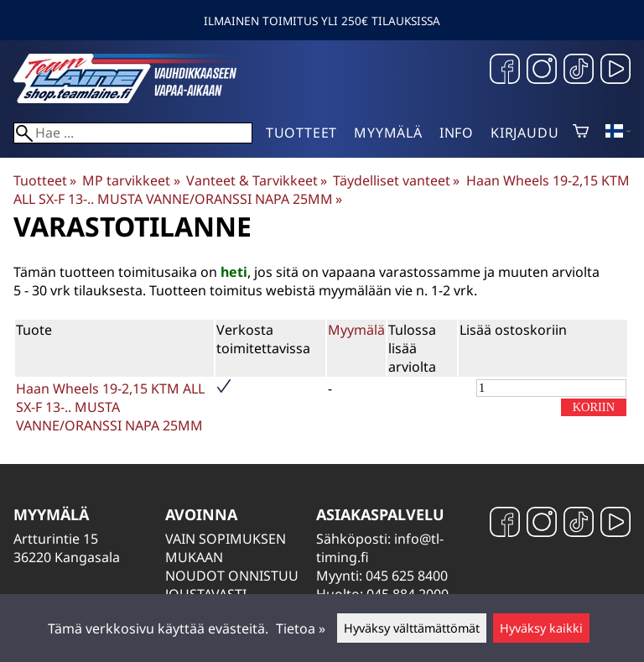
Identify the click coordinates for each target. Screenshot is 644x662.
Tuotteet (301, 133)
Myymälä (388, 133)
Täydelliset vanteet (396, 180)
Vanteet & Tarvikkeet (257, 180)
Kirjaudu (525, 133)
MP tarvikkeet (131, 180)
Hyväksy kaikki (541, 628)
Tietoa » (301, 628)
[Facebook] (505, 71)
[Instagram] (542, 71)
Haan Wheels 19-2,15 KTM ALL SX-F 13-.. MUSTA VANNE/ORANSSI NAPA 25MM (322, 190)
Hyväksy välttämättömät (412, 628)
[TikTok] (579, 71)
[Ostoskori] (581, 133)
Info (457, 133)
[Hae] (133, 133)
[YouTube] (615, 71)
